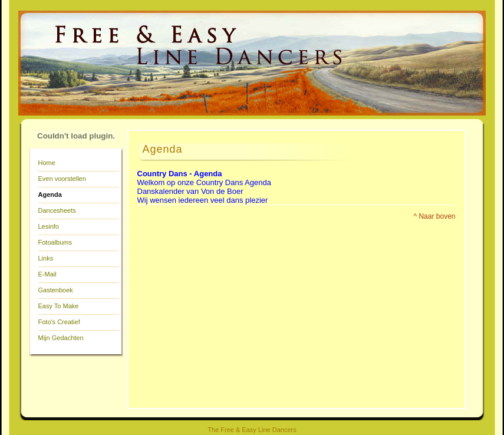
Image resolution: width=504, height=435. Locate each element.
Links (46, 258)
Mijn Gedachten (61, 338)
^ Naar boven (434, 216)
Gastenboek (56, 290)
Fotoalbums (55, 242)
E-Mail (47, 274)
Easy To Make (59, 306)
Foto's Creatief (59, 322)
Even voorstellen (62, 179)
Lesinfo (49, 226)
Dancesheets (57, 210)
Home (47, 163)
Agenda (50, 195)
